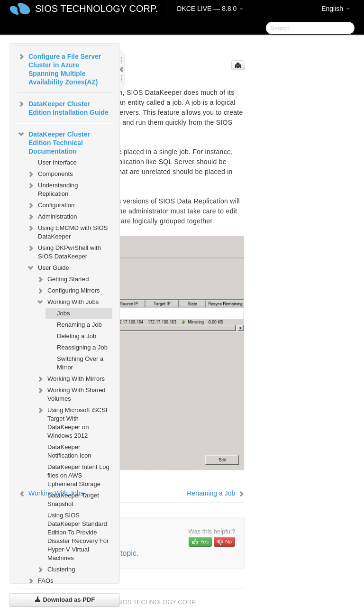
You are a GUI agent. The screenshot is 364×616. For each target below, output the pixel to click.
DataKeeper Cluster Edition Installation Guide (63, 107)
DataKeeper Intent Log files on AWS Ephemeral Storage (78, 475)
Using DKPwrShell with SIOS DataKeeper (64, 251)
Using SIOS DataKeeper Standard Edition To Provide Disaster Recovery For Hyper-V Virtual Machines (78, 537)
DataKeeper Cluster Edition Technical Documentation (54, 142)
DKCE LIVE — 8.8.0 (210, 9)
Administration (52, 217)
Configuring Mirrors (68, 291)
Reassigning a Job (82, 347)
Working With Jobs (67, 302)
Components (50, 174)
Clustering (56, 570)
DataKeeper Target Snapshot (73, 500)
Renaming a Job (79, 325)
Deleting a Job (77, 336)
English (336, 9)
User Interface (57, 162)
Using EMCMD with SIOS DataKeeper (67, 231)
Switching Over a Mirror (80, 363)
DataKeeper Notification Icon (69, 451)
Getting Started (62, 279)
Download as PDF (65, 600)
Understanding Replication (52, 188)
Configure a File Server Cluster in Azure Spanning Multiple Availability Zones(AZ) (59, 68)
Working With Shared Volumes (71, 393)
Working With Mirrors (70, 379)
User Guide (48, 268)
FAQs (40, 581)
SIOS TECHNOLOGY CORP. (96, 9)
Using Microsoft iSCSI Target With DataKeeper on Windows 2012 (72, 422)
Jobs (63, 313)
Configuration (50, 205)
